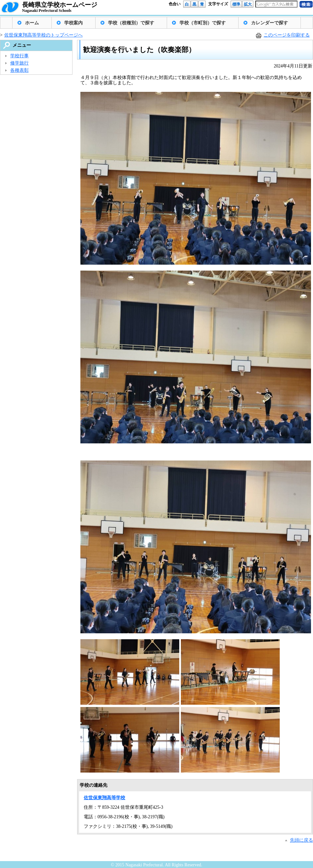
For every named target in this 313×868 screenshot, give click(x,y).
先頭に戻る (301, 840)
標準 (236, 4)
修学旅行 (19, 63)
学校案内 (73, 23)
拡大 (248, 4)
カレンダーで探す (270, 23)
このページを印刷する (287, 35)
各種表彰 (19, 70)
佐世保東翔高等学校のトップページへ (43, 35)
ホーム (32, 23)
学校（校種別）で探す (131, 23)
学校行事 (19, 56)
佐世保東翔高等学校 (104, 798)
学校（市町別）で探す (203, 23)
